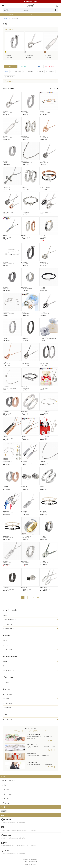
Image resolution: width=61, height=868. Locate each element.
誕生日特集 (6, 699)
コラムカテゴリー (8, 720)
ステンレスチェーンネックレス (9, 388)
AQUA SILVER (24, 136)
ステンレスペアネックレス (45, 212)
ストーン (6, 645)
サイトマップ (5, 798)
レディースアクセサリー (10, 620)
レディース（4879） (50, 67)
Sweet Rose (42, 136)
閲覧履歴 (4, 811)
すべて (11, 67)
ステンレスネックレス (29, 55)
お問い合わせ (5, 803)
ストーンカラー (8, 649)
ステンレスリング (25, 538)
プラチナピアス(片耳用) (26, 589)
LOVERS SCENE (25, 412)
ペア (31, 15)
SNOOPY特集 (7, 708)
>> (38, 598)
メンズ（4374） (37, 67)
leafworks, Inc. (33, 865)
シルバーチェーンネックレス (27, 163)
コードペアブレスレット (45, 513)
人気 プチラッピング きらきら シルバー (48, 339)
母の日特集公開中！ (30, 2)
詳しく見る (51, 741)
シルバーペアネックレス (8, 212)
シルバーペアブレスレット (9, 264)
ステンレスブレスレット (26, 212)
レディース (10, 15)
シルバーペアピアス (26, 138)
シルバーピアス (8, 55)
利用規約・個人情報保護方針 (30, 859)
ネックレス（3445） (28, 72)
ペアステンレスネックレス (27, 463)
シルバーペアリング (26, 413)
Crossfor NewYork (43, 262)
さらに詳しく (9, 81)
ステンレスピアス (25, 563)
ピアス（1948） (39, 72)
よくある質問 (5, 790)
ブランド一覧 (7, 682)
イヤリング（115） (50, 72)
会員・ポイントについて (8, 781)
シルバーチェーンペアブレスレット (47, 113)
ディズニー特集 (8, 703)
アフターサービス (7, 794)
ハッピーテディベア (44, 387)
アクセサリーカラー (9, 670)
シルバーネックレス (44, 138)
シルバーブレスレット (44, 413)
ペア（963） (24, 67)
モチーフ (6, 662)
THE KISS (42, 111)
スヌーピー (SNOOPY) (44, 412)
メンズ (51, 15)
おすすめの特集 (8, 694)
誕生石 (5, 641)
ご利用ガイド (5, 785)
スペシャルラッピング (44, 337)
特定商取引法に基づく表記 (30, 861)
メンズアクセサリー (9, 629)
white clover (5, 437)
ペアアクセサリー (8, 624)
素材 (4, 666)
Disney (4, 362)
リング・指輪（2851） (16, 72)
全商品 (5, 615)
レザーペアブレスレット (45, 187)
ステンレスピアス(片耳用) (27, 289)
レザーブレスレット (44, 289)
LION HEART (7, 54)
